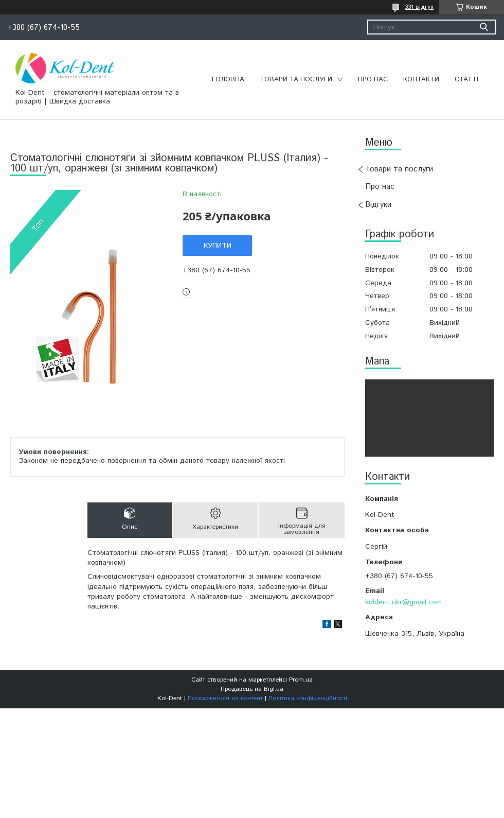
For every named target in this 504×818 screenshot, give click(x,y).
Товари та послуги (296, 80)
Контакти (421, 80)
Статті (466, 80)
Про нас (373, 80)
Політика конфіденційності (308, 698)
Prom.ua (301, 680)
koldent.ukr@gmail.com (403, 602)
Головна (228, 80)
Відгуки (378, 205)
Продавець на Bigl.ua (252, 689)
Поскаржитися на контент (225, 698)
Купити (218, 246)
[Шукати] (484, 27)
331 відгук (419, 7)
